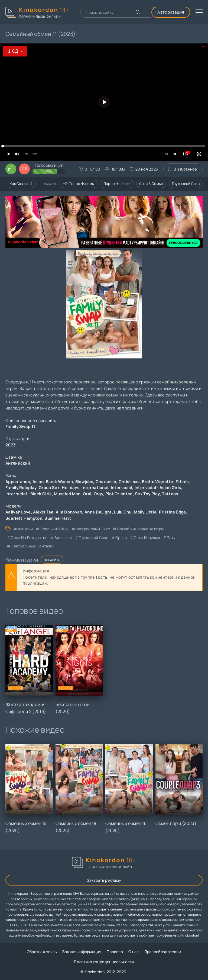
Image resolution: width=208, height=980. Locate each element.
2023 (11, 445)
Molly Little (145, 512)
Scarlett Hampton (24, 518)
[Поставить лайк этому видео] (11, 169)
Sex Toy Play (147, 494)
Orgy (98, 494)
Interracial (121, 488)
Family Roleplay (21, 488)
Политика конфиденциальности (104, 962)
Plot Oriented (119, 494)
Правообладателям (163, 952)
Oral (87, 494)
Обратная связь (42, 952)
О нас (134, 952)
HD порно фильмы (79, 184)
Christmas (129, 482)
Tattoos (170, 494)
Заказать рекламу (104, 880)
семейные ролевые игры (140, 529)
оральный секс (54, 529)
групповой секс (94, 538)
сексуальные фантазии (33, 546)
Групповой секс (186, 184)
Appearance (18, 482)
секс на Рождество (29, 538)
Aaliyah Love (18, 512)
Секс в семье (151, 184)
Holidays (70, 488)
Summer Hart (58, 518)
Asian (38, 482)
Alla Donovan (69, 512)
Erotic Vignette (158, 482)
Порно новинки (117, 184)
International (95, 488)
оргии (121, 538)
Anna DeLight (98, 512)
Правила (115, 952)
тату (171, 538)
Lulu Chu (123, 512)
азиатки (25, 529)
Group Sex (49, 488)
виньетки (63, 538)
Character (106, 482)
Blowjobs (84, 482)
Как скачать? (21, 184)
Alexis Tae (43, 512)
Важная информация (82, 952)
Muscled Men (67, 494)
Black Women (59, 482)
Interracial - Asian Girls (158, 488)
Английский (18, 463)
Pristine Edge (173, 512)
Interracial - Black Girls (29, 494)
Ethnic (182, 482)
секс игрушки (147, 538)
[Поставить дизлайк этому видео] (24, 169)
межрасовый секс (93, 529)
